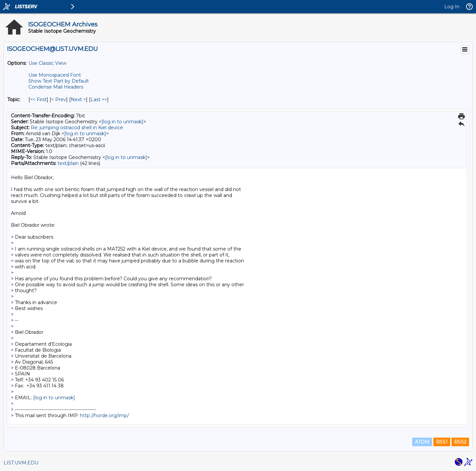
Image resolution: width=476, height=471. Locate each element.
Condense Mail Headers (56, 87)
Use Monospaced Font (55, 75)
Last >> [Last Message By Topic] (99, 99)
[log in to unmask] (122, 122)
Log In (452, 7)
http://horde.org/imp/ (104, 415)
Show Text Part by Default (59, 81)
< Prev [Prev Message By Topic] (59, 99)
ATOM (422, 442)
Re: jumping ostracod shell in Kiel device (77, 128)
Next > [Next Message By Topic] (78, 99)
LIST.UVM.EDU (21, 463)
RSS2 (460, 442)
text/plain (68, 163)
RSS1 (442, 442)
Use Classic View (47, 63)
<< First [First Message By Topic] (38, 99)
